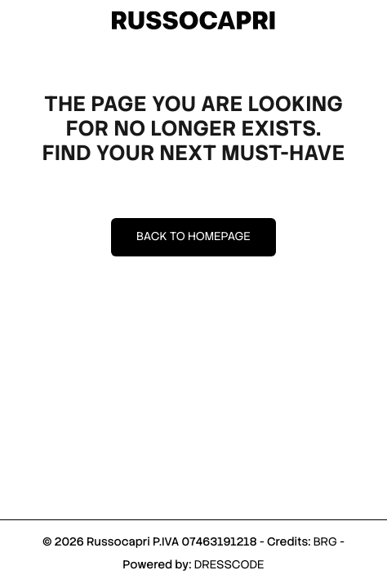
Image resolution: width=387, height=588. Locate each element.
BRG (325, 542)
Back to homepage (193, 237)
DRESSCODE (229, 565)
